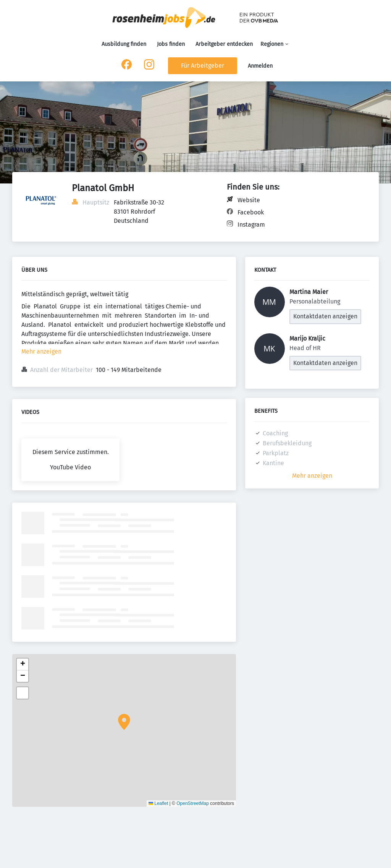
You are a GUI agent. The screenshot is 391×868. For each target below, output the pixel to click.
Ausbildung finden (124, 44)
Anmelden (260, 66)
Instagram (251, 225)
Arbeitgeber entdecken (224, 44)
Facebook (251, 212)
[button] (124, 722)
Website (249, 200)
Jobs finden (171, 44)
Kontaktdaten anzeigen (325, 316)
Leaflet (158, 803)
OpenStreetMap (193, 803)
